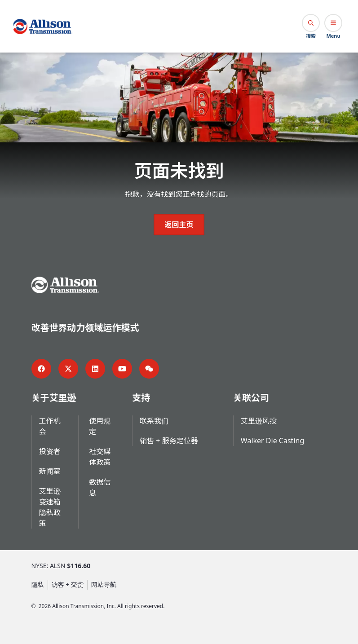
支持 (141, 398)
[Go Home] (43, 26)
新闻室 (50, 471)
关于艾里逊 (54, 398)
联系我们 (154, 421)
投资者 (50, 451)
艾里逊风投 (259, 421)
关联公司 (251, 398)
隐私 (38, 584)
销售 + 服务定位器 (169, 441)
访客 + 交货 (68, 584)
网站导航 (104, 584)
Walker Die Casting (272, 441)
